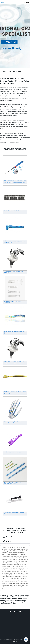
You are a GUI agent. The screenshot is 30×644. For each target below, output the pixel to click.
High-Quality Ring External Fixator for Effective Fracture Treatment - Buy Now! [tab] (14, 530)
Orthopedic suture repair (7, 602)
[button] (18, 2)
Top (26, 639)
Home (4, 72)
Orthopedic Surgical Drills (7, 595)
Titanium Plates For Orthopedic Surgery (15, 600)
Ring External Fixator (15, 72)
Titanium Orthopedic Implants (15, 597)
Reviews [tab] (7, 541)
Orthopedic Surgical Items (21, 602)
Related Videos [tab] (10, 537)
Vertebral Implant (11, 599)
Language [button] (26, 2)
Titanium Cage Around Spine (8, 604)
